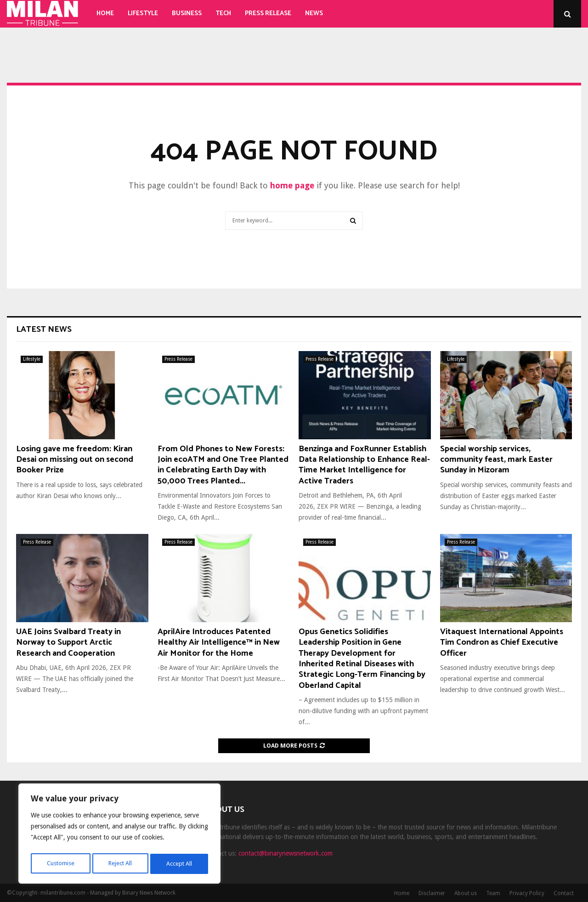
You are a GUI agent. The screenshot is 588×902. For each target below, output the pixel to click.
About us (466, 893)
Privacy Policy (527, 893)
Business (187, 14)
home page (292, 185)
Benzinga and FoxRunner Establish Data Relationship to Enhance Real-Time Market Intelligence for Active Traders (364, 465)
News (314, 14)
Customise (60, 864)
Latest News (44, 329)
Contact (564, 893)
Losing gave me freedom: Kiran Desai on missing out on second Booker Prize (75, 460)
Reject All (120, 864)
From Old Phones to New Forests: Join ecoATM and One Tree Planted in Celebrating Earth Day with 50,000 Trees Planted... (223, 465)
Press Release (268, 14)
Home (105, 14)
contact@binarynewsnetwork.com (286, 853)
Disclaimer (432, 893)
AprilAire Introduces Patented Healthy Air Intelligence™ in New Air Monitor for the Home (219, 643)
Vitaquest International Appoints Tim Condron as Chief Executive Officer (502, 643)
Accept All (180, 864)
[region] (119, 835)
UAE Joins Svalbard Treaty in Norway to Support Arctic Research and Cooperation (68, 643)
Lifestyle (143, 14)
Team (493, 893)
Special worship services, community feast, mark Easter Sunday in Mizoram (496, 460)
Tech (223, 14)
